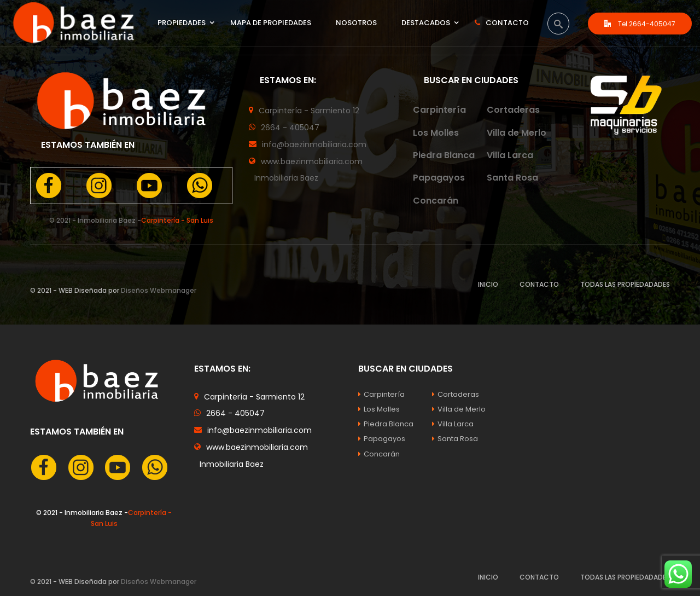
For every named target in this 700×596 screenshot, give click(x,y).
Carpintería (439, 110)
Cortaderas (513, 110)
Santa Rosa (512, 178)
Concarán (436, 201)
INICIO (488, 284)
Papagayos (439, 178)
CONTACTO (539, 284)
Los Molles (436, 133)
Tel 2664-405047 (640, 24)
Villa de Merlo (517, 133)
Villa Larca (510, 155)
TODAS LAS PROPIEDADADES (625, 284)
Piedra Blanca (444, 155)
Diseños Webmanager (159, 290)
